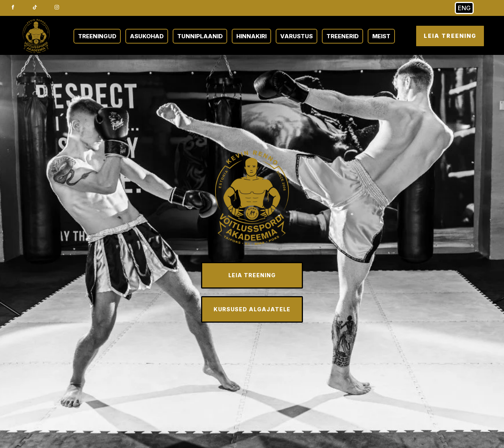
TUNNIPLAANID (200, 36)
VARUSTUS (296, 36)
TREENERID (343, 36)
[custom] (35, 7)
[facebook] (13, 7)
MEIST (381, 36)
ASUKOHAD (147, 36)
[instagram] (57, 7)
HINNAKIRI (251, 36)
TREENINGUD (97, 36)
